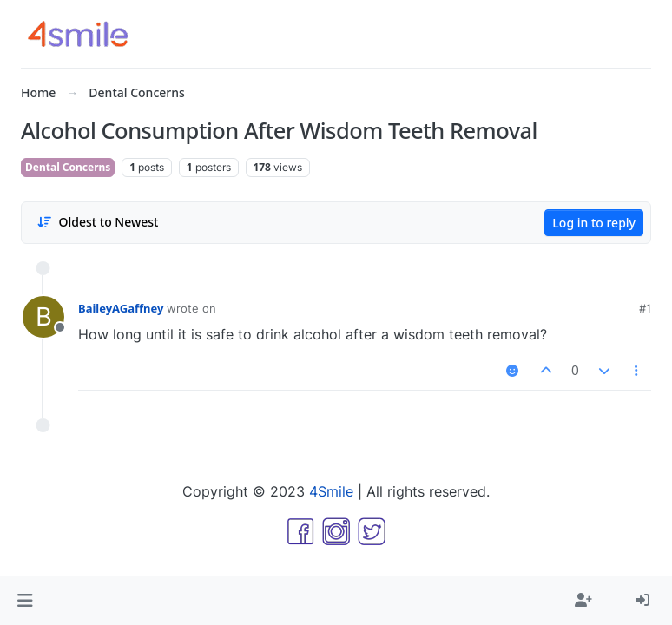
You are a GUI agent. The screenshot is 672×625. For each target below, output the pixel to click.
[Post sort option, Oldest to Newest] (97, 222)
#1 (645, 308)
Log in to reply (594, 223)
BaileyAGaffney (121, 308)
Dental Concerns (68, 167)
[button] (25, 601)
